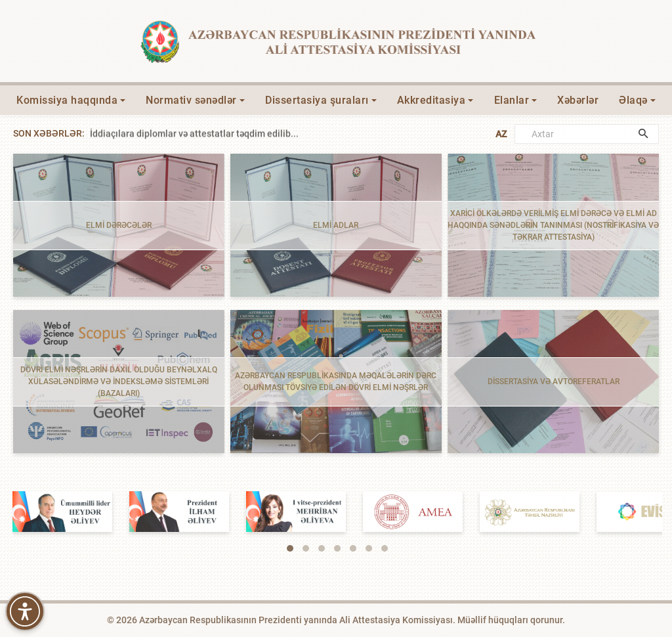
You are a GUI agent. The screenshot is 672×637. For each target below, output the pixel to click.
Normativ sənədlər (191, 100)
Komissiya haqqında (67, 100)
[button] (290, 548)
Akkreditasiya (431, 100)
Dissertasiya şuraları (317, 100)
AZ (501, 134)
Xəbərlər (578, 100)
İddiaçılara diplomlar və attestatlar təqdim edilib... (194, 133)
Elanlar (512, 100)
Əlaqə (633, 100)
